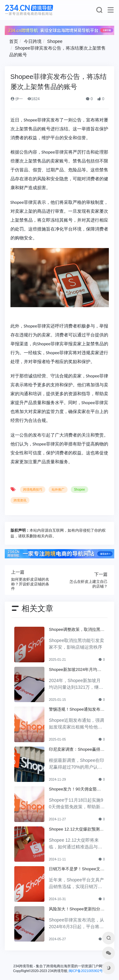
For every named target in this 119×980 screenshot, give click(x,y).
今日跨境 (33, 41)
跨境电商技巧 (33, 490)
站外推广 (58, 490)
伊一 (17, 99)
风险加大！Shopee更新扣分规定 (77, 909)
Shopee (55, 41)
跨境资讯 (20, 500)
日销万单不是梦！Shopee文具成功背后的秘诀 (77, 869)
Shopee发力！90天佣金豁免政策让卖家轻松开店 (75, 790)
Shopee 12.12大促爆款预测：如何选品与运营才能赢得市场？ (76, 830)
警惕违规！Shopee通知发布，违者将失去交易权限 (77, 710)
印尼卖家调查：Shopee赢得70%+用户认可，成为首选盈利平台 (76, 750)
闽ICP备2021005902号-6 (87, 971)
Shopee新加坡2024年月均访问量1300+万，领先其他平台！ (75, 670)
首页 (14, 41)
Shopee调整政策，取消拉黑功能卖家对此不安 (77, 630)
